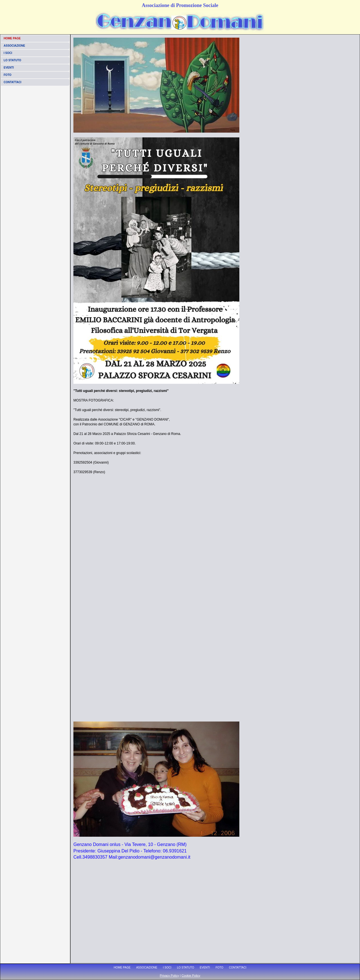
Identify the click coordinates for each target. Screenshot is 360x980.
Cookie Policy (191, 976)
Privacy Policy (169, 976)
